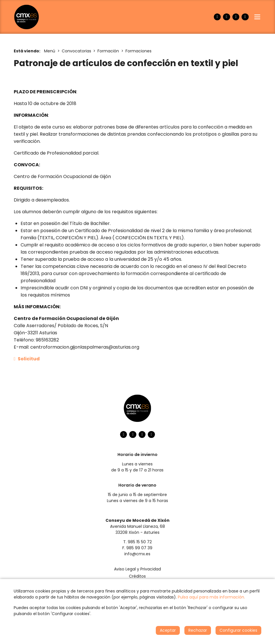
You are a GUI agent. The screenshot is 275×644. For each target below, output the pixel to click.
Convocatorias (76, 51)
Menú (50, 51)
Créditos (137, 576)
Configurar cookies (238, 630)
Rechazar (198, 630)
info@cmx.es (137, 554)
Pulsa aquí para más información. (211, 597)
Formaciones (139, 51)
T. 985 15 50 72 (137, 542)
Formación (108, 51)
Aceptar (168, 630)
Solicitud (27, 359)
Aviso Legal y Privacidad (137, 569)
